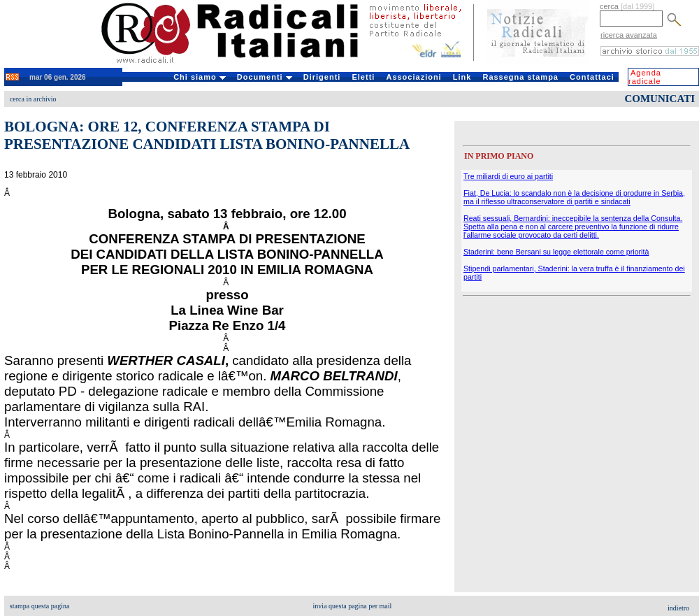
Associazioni (413, 77)
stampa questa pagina (40, 606)
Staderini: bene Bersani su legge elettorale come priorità (556, 252)
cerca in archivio (33, 99)
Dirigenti (322, 77)
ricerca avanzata (629, 35)
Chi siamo (200, 77)
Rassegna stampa (520, 77)
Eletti (363, 77)
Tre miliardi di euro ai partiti (508, 176)
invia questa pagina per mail (353, 606)
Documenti (265, 77)
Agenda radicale (645, 77)
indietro (678, 608)
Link (462, 77)
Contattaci (592, 77)
